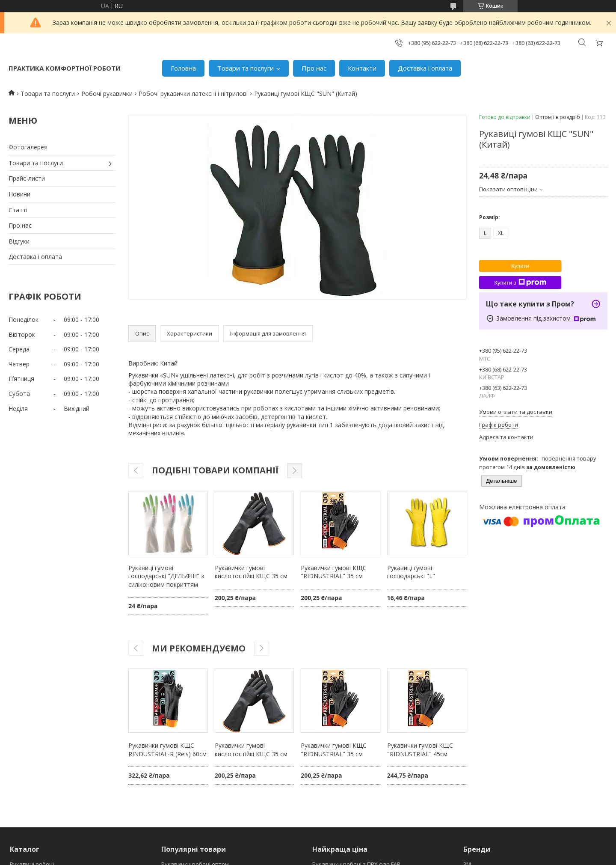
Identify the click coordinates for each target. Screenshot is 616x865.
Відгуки (19, 241)
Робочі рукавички (107, 94)
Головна (183, 68)
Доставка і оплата (425, 68)
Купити (520, 266)
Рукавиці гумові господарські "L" (411, 572)
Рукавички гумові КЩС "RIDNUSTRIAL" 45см (420, 750)
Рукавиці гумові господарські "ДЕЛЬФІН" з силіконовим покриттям (166, 576)
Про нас (314, 68)
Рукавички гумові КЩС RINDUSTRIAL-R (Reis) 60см (167, 750)
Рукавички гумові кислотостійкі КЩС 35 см (251, 572)
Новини (19, 194)
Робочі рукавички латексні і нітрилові (193, 94)
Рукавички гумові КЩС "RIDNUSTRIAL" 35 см (334, 572)
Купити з (520, 282)
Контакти (362, 68)
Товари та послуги (246, 68)
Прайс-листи (27, 178)
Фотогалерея (28, 147)
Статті (18, 210)
